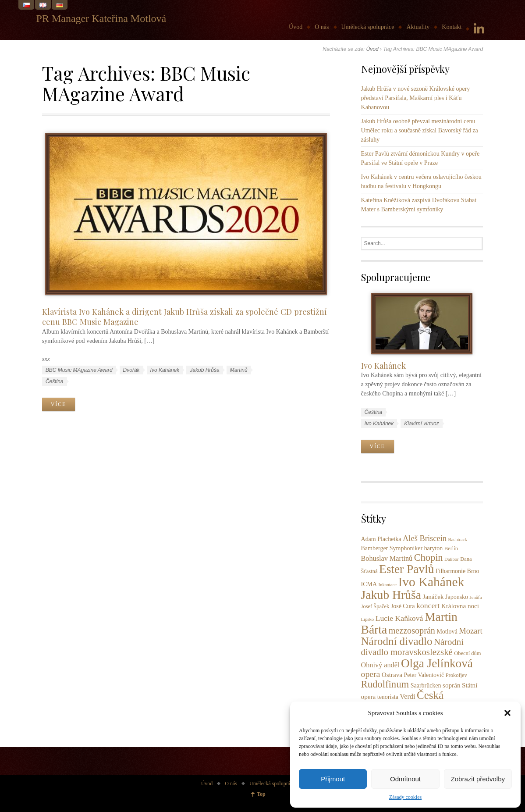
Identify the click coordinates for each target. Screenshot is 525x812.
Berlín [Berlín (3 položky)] (451, 548)
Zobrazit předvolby (478, 779)
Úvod (296, 27)
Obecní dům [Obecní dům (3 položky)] (467, 653)
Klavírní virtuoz (421, 424)
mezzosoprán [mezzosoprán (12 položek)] (412, 630)
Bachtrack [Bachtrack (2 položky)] (458, 540)
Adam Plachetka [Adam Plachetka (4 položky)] (381, 539)
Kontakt (452, 27)
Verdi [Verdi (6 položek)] (407, 697)
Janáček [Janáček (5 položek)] (433, 597)
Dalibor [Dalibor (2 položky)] (452, 559)
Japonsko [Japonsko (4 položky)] (457, 597)
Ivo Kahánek (165, 370)
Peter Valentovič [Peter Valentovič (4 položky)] (424, 675)
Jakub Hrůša (204, 370)
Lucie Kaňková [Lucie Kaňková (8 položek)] (399, 618)
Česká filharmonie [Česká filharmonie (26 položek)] (402, 701)
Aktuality (418, 27)
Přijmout (333, 779)
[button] (507, 713)
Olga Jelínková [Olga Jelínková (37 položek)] (437, 663)
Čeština (55, 381)
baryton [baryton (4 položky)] (434, 548)
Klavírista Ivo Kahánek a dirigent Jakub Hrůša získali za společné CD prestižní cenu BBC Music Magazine (184, 317)
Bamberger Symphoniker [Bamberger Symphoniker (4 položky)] (392, 548)
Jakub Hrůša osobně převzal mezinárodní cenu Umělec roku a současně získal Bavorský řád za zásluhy (420, 130)
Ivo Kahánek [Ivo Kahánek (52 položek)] (431, 582)
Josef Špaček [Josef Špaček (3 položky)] (375, 606)
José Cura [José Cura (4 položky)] (403, 606)
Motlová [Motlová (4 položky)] (447, 632)
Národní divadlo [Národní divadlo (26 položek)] (397, 641)
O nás (322, 27)
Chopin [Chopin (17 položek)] (429, 557)
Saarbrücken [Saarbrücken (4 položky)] (426, 686)
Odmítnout (405, 779)
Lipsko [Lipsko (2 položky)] (368, 619)
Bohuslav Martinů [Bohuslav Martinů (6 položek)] (387, 559)
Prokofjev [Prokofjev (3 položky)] (456, 675)
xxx (46, 359)
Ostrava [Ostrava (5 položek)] (392, 675)
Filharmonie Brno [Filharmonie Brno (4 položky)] (458, 571)
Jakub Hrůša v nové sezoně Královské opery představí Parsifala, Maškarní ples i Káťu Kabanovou (416, 98)
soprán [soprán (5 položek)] (451, 685)
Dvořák (131, 370)
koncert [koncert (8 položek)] (428, 605)
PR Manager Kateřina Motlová (101, 18)
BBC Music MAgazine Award (79, 370)
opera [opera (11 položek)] (371, 674)
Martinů (239, 370)
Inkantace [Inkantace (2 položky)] (388, 585)
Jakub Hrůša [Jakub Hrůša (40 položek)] (391, 595)
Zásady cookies (405, 797)
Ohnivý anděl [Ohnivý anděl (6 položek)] (380, 665)
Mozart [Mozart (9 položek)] (470, 631)
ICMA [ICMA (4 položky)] (369, 584)
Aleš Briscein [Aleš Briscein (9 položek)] (425, 538)
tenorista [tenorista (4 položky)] (388, 697)
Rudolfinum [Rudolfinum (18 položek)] (385, 684)
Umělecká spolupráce (368, 27)
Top (261, 794)
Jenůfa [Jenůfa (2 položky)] (476, 597)
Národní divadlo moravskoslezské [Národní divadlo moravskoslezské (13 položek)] (412, 647)
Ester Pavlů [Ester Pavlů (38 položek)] (406, 569)
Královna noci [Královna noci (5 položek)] (460, 606)
